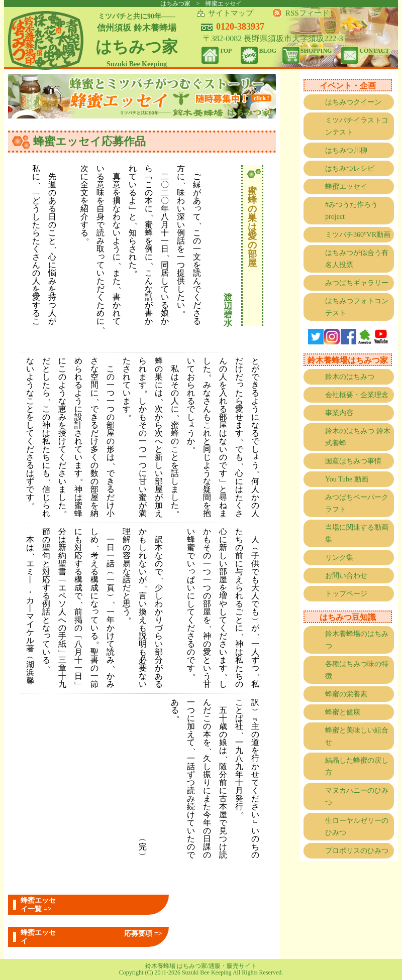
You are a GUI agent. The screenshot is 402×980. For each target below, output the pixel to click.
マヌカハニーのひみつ (357, 797)
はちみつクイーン (353, 102)
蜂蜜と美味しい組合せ (357, 736)
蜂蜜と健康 (343, 712)
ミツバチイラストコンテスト (357, 126)
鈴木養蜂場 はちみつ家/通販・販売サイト (201, 966)
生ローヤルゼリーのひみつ (357, 827)
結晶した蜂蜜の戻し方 (357, 766)
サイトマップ (231, 13)
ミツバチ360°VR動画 (358, 235)
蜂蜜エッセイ (346, 187)
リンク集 (339, 558)
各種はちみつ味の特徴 (357, 670)
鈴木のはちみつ (350, 377)
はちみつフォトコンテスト (357, 307)
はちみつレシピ (350, 168)
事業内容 (339, 413)
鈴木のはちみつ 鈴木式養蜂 (358, 437)
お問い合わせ (346, 576)
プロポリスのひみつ (357, 851)
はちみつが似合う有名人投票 (357, 259)
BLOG (268, 51)
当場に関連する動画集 (357, 533)
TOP (226, 51)
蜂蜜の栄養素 (346, 694)
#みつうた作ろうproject (351, 211)
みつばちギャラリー (357, 283)
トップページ (346, 594)
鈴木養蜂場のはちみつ (357, 640)
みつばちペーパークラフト (357, 503)
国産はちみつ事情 (353, 461)
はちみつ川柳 (346, 150)
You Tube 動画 (347, 479)
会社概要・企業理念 (357, 395)
